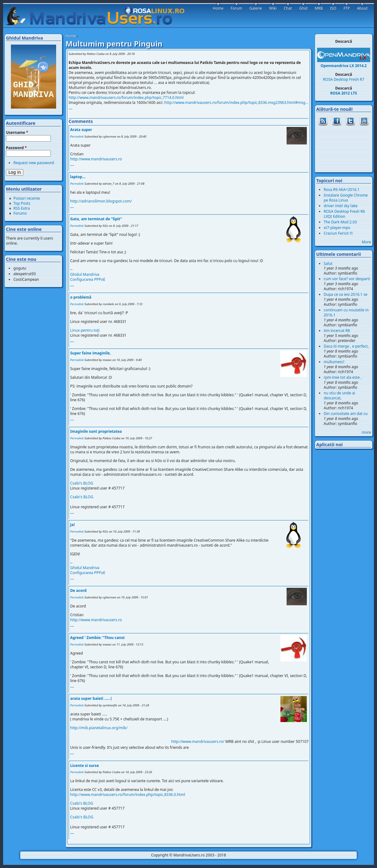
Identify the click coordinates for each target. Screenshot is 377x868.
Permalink (77, 137)
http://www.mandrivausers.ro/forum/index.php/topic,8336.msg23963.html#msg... (236, 102)
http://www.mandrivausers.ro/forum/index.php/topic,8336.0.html (128, 795)
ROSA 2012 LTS (344, 93)
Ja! (72, 525)
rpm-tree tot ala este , (343, 377)
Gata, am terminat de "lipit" (96, 219)
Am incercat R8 (337, 331)
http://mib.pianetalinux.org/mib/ (99, 728)
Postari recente (27, 198)
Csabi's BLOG (82, 483)
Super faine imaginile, (90, 353)
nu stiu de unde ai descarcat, (339, 395)
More (366, 242)
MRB (319, 8)
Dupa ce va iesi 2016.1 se (346, 294)
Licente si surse (85, 766)
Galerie (256, 8)
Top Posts (22, 203)
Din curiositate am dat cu (346, 414)
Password (16, 148)
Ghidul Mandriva (85, 274)
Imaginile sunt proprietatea (96, 431)
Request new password (34, 163)
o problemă (81, 297)
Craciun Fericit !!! (338, 233)
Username (17, 133)
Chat (288, 8)
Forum (237, 8)
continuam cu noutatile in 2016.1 (346, 312)
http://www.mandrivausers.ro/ (207, 741)
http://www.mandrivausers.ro (96, 159)
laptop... (78, 177)
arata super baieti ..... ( (91, 698)
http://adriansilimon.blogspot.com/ (101, 201)
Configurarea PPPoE (88, 279)
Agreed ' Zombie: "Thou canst (97, 638)
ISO (333, 8)
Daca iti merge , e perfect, (346, 346)
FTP (347, 8)
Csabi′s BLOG (82, 497)
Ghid (303, 8)
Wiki (273, 8)
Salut (328, 263)
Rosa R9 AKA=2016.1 (342, 190)
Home (71, 36)
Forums (20, 213)
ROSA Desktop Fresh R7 (344, 79)
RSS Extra (22, 208)
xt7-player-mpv (337, 228)
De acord (78, 590)
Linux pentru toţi (85, 330)
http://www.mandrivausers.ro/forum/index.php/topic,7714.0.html (126, 98)
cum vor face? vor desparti (347, 279)
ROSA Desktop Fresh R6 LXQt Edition (344, 214)
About (362, 8)
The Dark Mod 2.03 (340, 222)
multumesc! (334, 362)
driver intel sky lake (341, 206)
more (366, 432)
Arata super (81, 130)
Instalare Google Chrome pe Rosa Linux (346, 198)
